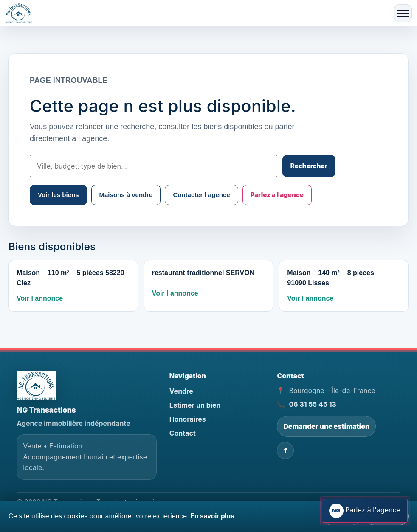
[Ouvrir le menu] (403, 13)
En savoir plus (213, 516)
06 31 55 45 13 (312, 404)
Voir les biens (58, 195)
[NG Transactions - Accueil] (36, 386)
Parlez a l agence (277, 195)
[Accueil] (21, 13)
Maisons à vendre (126, 195)
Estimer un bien (195, 405)
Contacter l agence (201, 195)
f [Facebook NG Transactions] (286, 450)
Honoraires (188, 419)
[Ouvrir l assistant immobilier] (365, 511)
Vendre (181, 391)
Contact (183, 433)
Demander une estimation (326, 426)
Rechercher (309, 166)
